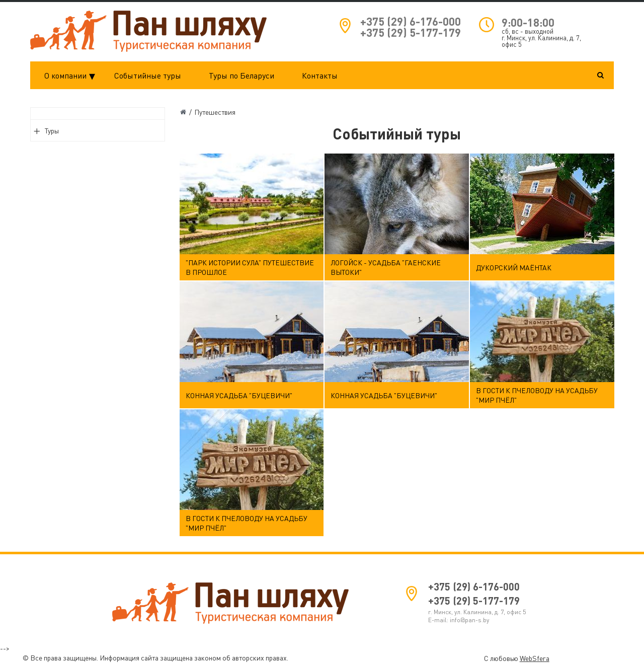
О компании (72, 76)
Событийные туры (148, 76)
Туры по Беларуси (242, 76)
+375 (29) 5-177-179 (411, 32)
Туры (52, 131)
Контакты (320, 76)
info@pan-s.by (469, 620)
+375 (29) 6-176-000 (411, 21)
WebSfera (535, 658)
